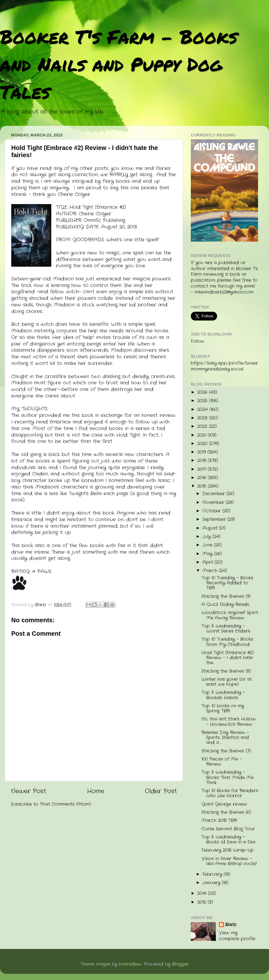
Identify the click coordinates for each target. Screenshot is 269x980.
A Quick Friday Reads (225, 605)
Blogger (180, 964)
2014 (203, 893)
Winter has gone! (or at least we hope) (227, 682)
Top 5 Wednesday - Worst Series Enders (226, 629)
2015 (203, 486)
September (215, 519)
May (208, 554)
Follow (198, 341)
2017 (203, 469)
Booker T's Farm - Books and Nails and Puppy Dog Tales (119, 64)
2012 (203, 902)
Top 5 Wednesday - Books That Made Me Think (228, 777)
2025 (203, 401)
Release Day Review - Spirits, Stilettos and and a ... (225, 738)
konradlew (130, 964)
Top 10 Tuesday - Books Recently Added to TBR (227, 583)
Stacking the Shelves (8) (226, 671)
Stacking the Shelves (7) (226, 751)
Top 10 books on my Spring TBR (223, 708)
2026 (203, 392)
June (208, 545)
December (214, 494)
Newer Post (28, 791)
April (208, 562)
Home (96, 791)
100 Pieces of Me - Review (222, 762)
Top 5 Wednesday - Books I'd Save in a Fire (228, 840)
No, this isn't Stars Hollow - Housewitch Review (229, 722)
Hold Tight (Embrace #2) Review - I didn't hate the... (228, 658)
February (213, 874)
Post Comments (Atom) (66, 804)
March (211, 571)
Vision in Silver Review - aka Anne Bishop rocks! (229, 861)
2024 (203, 410)
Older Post (161, 791)
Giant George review (224, 804)
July (207, 537)
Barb (231, 925)
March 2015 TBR (219, 821)
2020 (203, 444)
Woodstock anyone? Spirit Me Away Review (230, 615)
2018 (203, 461)
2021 (203, 435)
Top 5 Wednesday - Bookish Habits (223, 695)
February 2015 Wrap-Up (228, 850)
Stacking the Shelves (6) (226, 812)
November (214, 503)
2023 (203, 418)
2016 (203, 478)
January (212, 883)
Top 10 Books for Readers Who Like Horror (230, 793)
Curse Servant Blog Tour (228, 829)
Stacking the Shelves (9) (226, 596)
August (211, 528)
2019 (202, 452)
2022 (203, 426)
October (212, 511)
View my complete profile (237, 936)
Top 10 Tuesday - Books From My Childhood (227, 642)
